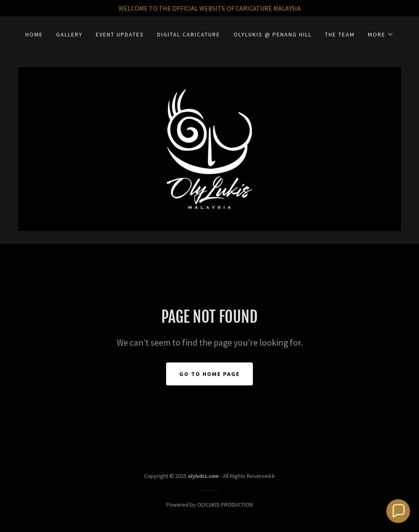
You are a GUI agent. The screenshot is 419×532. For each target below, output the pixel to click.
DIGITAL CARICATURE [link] (189, 34)
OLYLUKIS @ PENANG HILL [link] (273, 34)
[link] (209, 148)
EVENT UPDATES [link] (120, 34)
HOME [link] (34, 34)
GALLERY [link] (69, 34)
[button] (381, 34)
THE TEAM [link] (340, 34)
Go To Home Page (209, 374)
